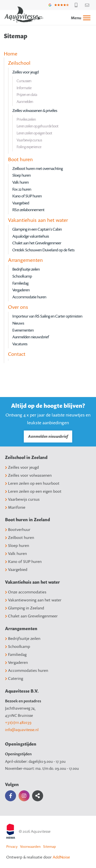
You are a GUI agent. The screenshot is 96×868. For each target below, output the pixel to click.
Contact (17, 354)
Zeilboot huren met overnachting (37, 168)
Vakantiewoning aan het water (33, 600)
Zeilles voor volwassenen (28, 475)
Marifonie (15, 507)
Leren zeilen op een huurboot (32, 483)
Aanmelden (25, 101)
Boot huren (20, 159)
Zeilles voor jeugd (25, 72)
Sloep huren (21, 175)
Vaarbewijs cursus (29, 140)
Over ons (18, 307)
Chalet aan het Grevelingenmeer (37, 243)
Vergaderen (21, 290)
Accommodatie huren (29, 297)
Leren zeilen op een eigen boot (33, 491)
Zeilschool (19, 63)
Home (11, 53)
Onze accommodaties (26, 592)
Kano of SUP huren (27, 196)
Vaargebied (21, 203)
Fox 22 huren (22, 189)
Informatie (24, 88)
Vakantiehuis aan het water (38, 220)
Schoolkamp (22, 276)
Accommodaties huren (27, 670)
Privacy (12, 846)
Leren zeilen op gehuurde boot (37, 126)
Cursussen (24, 81)
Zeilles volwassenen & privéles (35, 110)
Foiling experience (29, 147)
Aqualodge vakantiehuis (31, 236)
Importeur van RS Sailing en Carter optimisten (47, 316)
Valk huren (20, 182)
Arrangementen (25, 260)
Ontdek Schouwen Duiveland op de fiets (43, 250)
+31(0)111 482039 (18, 722)
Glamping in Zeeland (25, 608)
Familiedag (20, 283)
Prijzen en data (27, 94)
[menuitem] (78, 17)
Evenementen (23, 330)
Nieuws (18, 323)
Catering (14, 678)
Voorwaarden (30, 846)
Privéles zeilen (26, 119)
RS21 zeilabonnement (28, 210)
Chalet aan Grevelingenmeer (31, 616)
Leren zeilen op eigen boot (34, 133)
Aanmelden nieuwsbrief (31, 337)
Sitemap (50, 846)
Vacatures (20, 344)
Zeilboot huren (20, 537)
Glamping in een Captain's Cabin (37, 229)
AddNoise (61, 857)
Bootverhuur (18, 529)
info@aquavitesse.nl (22, 730)
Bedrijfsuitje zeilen (26, 269)
